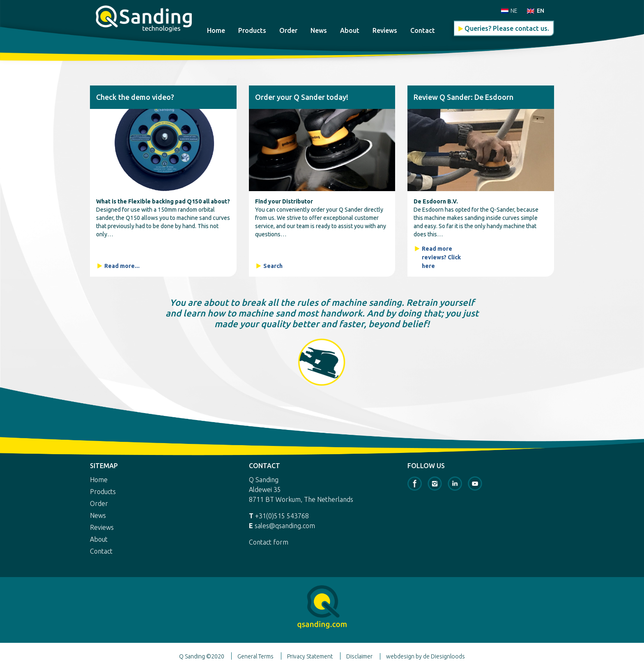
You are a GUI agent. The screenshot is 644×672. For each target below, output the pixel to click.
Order (288, 30)
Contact (423, 30)
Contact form (269, 542)
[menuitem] (509, 10)
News (319, 30)
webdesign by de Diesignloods (425, 656)
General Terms (255, 656)
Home (216, 30)
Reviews (385, 30)
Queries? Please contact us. (507, 28)
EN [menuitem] (540, 11)
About (350, 30)
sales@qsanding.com (285, 526)
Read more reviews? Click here (441, 257)
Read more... (122, 266)
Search (273, 266)
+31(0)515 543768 (282, 516)
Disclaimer (359, 656)
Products (252, 30)
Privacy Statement (310, 656)
